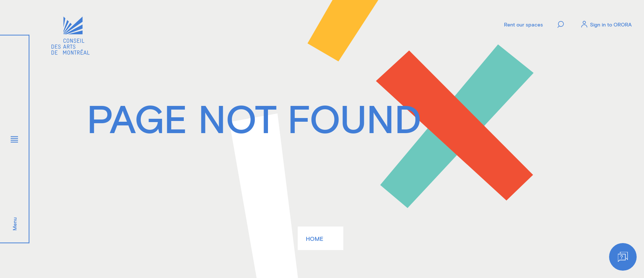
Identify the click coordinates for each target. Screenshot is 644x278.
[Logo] (71, 37)
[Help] (623, 257)
